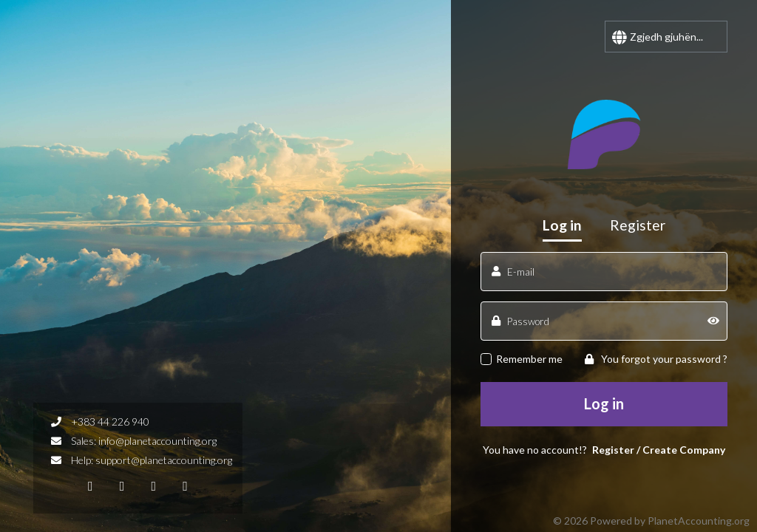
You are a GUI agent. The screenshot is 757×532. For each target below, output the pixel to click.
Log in (604, 403)
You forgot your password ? (656, 359)
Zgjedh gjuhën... (666, 37)
